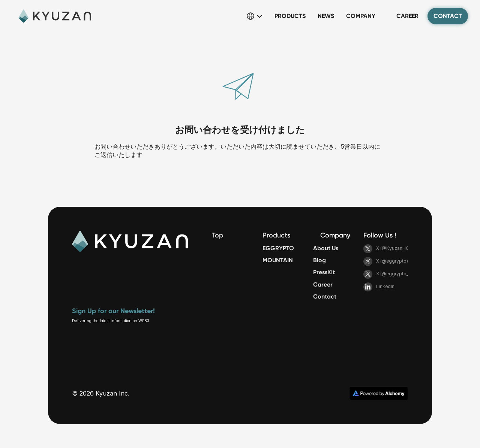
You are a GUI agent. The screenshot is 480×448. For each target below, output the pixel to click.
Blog (319, 260)
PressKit (324, 272)
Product (275, 235)
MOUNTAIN (278, 260)
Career (323, 284)
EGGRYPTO (278, 248)
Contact (325, 296)
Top (217, 235)
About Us (326, 248)
